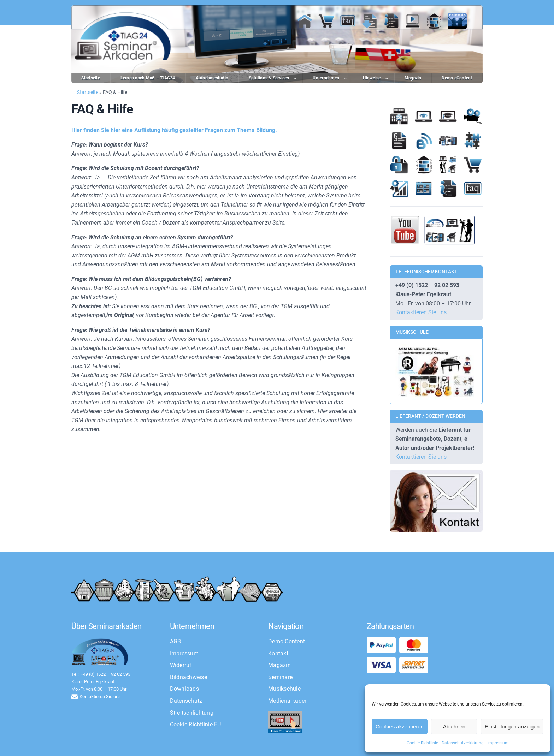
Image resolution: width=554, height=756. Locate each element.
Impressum (498, 743)
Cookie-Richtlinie (422, 743)
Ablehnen (454, 727)
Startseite (88, 92)
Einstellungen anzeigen (512, 727)
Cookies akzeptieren (400, 727)
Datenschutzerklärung (463, 743)
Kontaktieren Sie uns (421, 312)
